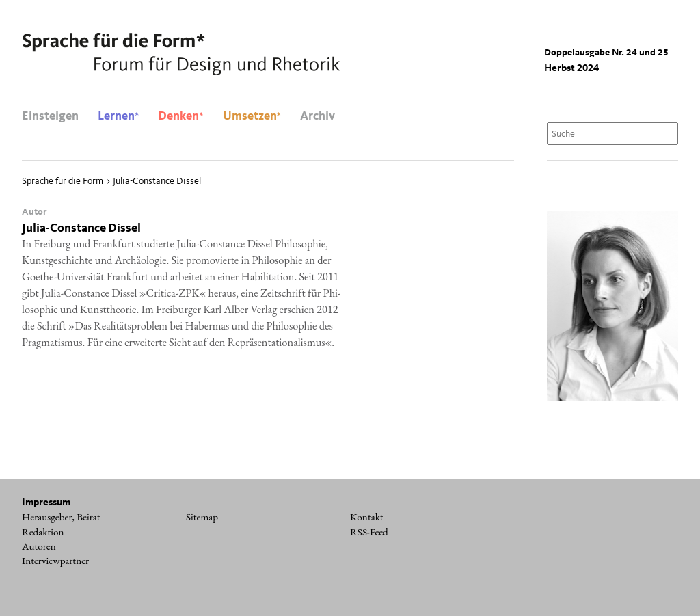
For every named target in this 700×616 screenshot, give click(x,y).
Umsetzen (252, 116)
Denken (180, 116)
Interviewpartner (55, 561)
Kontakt (367, 517)
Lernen (118, 116)
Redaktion (43, 532)
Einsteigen (50, 116)
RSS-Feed (369, 532)
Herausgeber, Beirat (61, 517)
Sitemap (202, 517)
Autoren (39, 546)
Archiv (318, 116)
